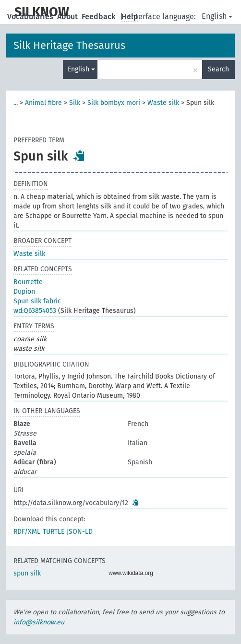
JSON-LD (80, 532)
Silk (75, 103)
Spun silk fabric (37, 301)
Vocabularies (31, 17)
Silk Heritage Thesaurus (69, 45)
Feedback (100, 17)
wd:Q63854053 (35, 311)
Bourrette (28, 282)
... (16, 103)
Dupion (24, 292)
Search (218, 69)
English (217, 16)
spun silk (27, 573)
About (68, 17)
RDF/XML (27, 532)
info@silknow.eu (39, 622)
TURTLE (54, 532)
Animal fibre (43, 103)
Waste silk (163, 103)
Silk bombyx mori (114, 103)
